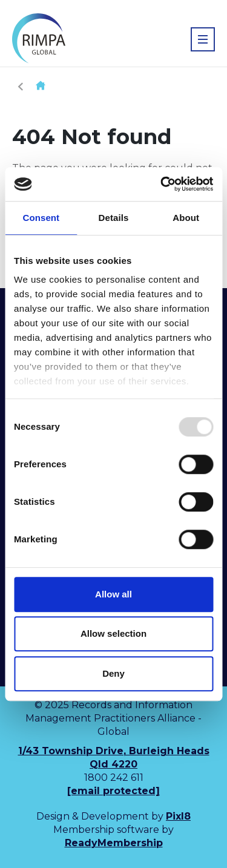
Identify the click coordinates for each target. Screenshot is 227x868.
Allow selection (113, 633)
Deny (113, 673)
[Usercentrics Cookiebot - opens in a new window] (162, 184)
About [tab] (186, 218)
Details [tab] (114, 218)
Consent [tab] (41, 218)
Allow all (113, 594)
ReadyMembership (114, 843)
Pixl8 (178, 816)
